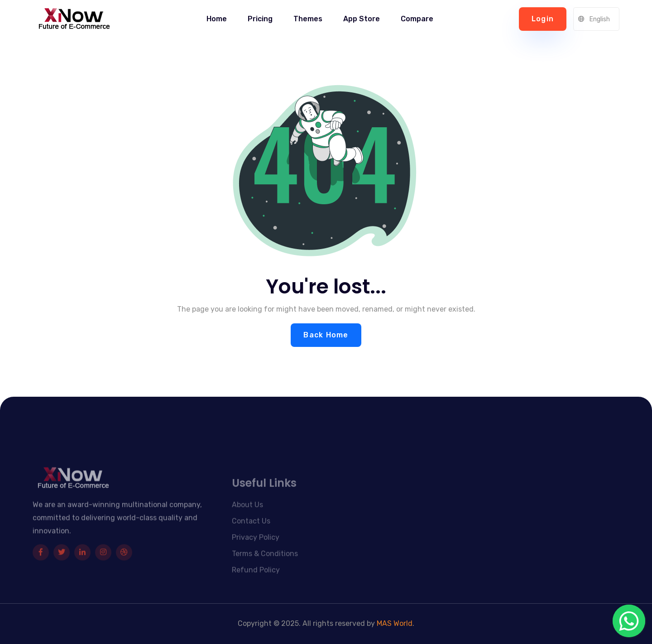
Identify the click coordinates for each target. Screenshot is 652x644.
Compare (417, 19)
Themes (308, 19)
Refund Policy (256, 582)
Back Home (326, 335)
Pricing (260, 19)
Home (217, 19)
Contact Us (251, 533)
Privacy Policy (256, 550)
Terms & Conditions (265, 566)
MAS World (395, 623)
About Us (247, 517)
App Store (362, 19)
